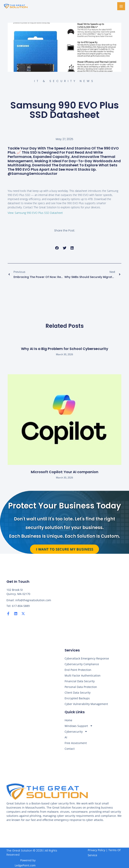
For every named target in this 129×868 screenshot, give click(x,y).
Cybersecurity (76, 732)
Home (68, 720)
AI (66, 737)
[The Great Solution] (16, 6)
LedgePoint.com (25, 865)
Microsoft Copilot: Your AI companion (65, 472)
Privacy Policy (97, 850)
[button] (57, 248)
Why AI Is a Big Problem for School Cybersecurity (65, 349)
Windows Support (79, 726)
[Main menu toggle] (121, 6)
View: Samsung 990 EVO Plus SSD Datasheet (35, 213)
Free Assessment (76, 743)
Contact (70, 749)
